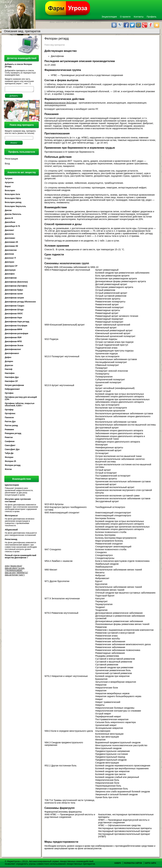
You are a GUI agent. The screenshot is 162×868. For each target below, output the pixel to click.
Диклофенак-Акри (13, 319)
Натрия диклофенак (14, 386)
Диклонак (9, 255)
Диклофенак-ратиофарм (17, 334)
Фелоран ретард (13, 466)
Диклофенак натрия (14, 299)
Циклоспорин (12, 486)
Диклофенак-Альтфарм (16, 327)
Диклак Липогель (13, 215)
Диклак (8, 211)
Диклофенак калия (14, 295)
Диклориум (10, 271)
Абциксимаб (11, 531)
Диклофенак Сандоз (15, 307)
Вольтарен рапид (13, 203)
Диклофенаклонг (13, 350)
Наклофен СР (11, 382)
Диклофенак (11, 279)
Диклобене (10, 223)
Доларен (9, 362)
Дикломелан (11, 251)
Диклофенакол (12, 354)
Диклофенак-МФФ (13, 330)
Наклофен (10, 374)
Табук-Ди (9, 454)
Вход (7, 164)
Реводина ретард (13, 434)
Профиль (152, 17)
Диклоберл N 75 (12, 227)
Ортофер (9, 411)
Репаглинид (11, 540)
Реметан (9, 438)
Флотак (8, 470)
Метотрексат (11, 516)
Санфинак (10, 442)
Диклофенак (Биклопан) (16, 283)
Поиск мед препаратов (55, 45)
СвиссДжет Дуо (12, 450)
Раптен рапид (11, 426)
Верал (8, 187)
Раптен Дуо (10, 422)
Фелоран (9, 458)
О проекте (125, 17)
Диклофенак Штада (14, 311)
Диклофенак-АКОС (14, 315)
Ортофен (9, 394)
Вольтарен (10, 191)
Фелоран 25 (10, 462)
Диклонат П (10, 259)
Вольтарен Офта (13, 199)
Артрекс (9, 179)
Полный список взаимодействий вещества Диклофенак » (21, 557)
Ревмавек (9, 430)
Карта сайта (151, 863)
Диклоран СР (11, 267)
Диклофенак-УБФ (13, 338)
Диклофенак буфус (14, 291)
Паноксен (9, 418)
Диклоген (9, 235)
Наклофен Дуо (12, 378)
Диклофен (10, 275)
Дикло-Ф (9, 219)
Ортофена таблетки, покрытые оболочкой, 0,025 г (20, 405)
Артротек (9, 183)
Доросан (9, 366)
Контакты (139, 17)
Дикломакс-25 (11, 243)
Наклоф (9, 370)
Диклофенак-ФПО (13, 342)
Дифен (8, 358)
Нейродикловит (12, 390)
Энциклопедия (109, 17)
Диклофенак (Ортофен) (16, 287)
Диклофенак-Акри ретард (17, 323)
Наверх (118, 863)
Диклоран (9, 263)
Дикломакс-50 (11, 247)
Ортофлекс (10, 414)
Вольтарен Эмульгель (15, 207)
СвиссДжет (10, 446)
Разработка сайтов (133, 863)
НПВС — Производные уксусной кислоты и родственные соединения (87, 75)
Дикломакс (10, 239)
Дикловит (9, 231)
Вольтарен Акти (12, 195)
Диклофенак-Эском (14, 346)
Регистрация (11, 160)
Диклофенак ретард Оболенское (20, 303)
